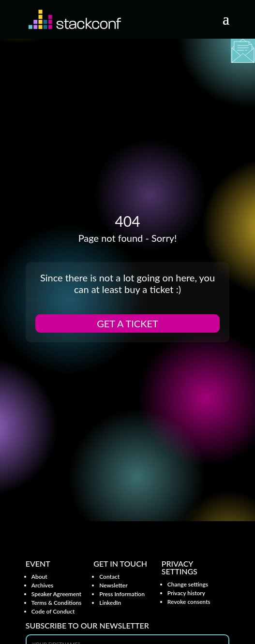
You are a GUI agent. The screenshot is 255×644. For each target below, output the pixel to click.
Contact (109, 577)
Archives (43, 585)
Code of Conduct (53, 611)
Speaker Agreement (57, 594)
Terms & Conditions (57, 603)
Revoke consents (189, 602)
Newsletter (113, 585)
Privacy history (186, 593)
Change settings (188, 584)
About (39, 577)
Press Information (122, 594)
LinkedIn (110, 603)
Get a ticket (127, 323)
